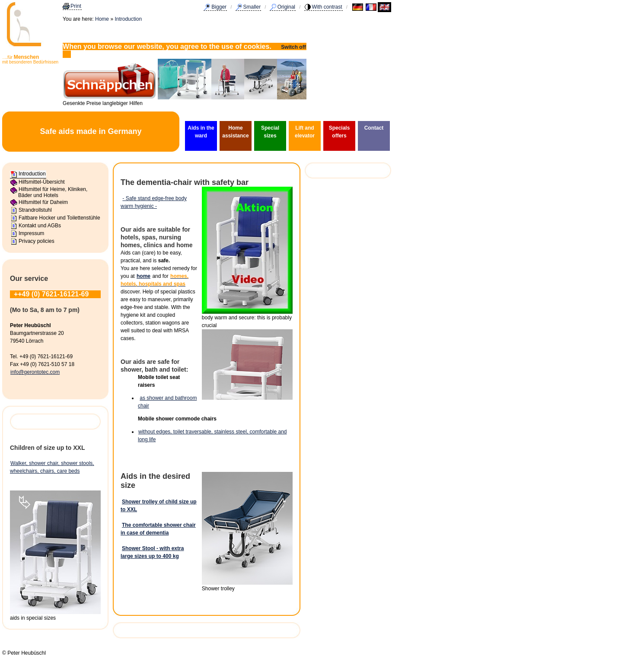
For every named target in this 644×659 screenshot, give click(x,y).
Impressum (31, 233)
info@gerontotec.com (35, 372)
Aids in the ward (201, 132)
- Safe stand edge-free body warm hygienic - (154, 202)
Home (102, 19)
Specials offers (340, 132)
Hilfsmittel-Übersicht (42, 182)
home (143, 276)
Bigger (219, 7)
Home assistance (235, 132)
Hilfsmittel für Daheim (43, 202)
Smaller (252, 7)
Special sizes (270, 132)
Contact (374, 128)
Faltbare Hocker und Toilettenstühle (59, 218)
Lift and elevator (305, 132)
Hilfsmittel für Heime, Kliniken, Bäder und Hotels (53, 192)
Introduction (128, 19)
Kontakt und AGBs (40, 226)
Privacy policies (37, 241)
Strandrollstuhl (35, 210)
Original (286, 7)
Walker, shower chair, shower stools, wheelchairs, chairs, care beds (52, 467)
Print (76, 6)
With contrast (327, 7)
